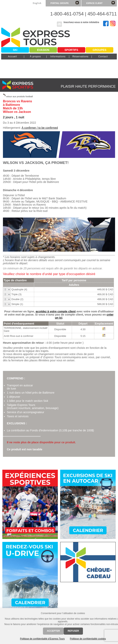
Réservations (81, 57)
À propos (35, 57)
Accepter (53, 631)
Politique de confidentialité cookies (88, 639)
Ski (15, 50)
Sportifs (71, 50)
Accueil (13, 57)
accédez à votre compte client (56, 311)
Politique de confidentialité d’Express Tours (42, 639)
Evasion (43, 50)
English (37, 3)
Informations (58, 57)
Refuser (73, 631)
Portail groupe (65, 3)
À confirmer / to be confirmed (40, 128)
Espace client (101, 3)
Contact (103, 57)
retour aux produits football (19, 96)
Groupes (100, 50)
